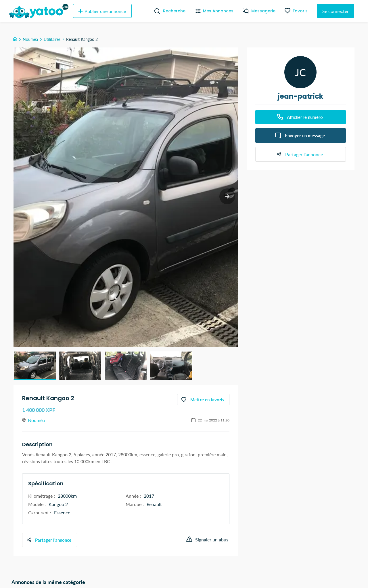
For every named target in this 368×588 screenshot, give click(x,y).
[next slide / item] (227, 196)
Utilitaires (52, 39)
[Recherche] (155, 11)
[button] (35, 366)
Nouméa (30, 39)
